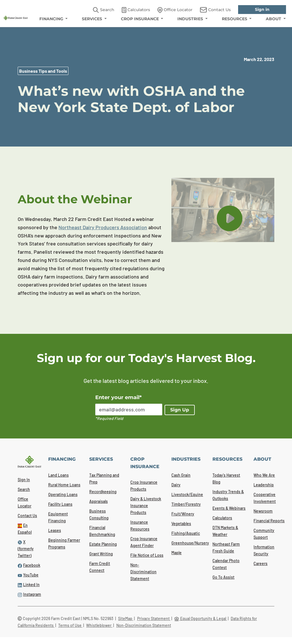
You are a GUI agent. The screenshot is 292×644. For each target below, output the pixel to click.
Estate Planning (103, 544)
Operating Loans (63, 494)
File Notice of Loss (147, 555)
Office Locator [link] (175, 10)
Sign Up (180, 410)
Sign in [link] (262, 9)
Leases (55, 530)
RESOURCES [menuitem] (235, 19)
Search (24, 489)
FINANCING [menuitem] (52, 19)
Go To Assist (223, 577)
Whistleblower (99, 625)
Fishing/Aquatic (186, 533)
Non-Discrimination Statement (143, 572)
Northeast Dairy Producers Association (103, 227)
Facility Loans (60, 504)
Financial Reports (269, 521)
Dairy (176, 485)
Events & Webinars (229, 508)
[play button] (230, 218)
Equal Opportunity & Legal (201, 618)
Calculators (222, 518)
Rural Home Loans (64, 485)
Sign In (24, 480)
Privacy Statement (154, 618)
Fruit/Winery (183, 514)
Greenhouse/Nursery (190, 543)
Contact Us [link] (215, 10)
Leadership (264, 485)
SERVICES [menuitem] (93, 19)
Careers (260, 563)
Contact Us (27, 516)
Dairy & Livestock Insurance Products (146, 506)
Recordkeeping (103, 492)
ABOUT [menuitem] (274, 19)
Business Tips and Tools (43, 71)
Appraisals (99, 501)
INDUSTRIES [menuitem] (191, 19)
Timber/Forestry (186, 504)
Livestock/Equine (187, 494)
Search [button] (104, 10)
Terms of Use (70, 625)
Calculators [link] (136, 10)
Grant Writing (101, 554)
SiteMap (126, 618)
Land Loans (58, 475)
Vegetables (181, 524)
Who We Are (264, 475)
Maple (177, 553)
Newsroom (263, 511)
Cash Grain (181, 475)
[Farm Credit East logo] (16, 17)
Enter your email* (118, 397)
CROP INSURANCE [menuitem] (140, 19)
